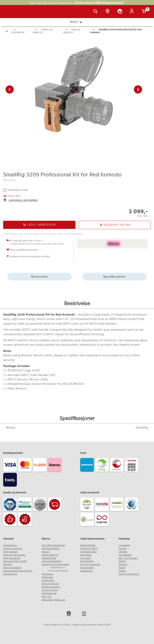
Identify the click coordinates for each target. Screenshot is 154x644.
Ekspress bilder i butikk (15, 561)
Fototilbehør (125, 555)
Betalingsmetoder (51, 587)
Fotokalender (87, 568)
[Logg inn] (133, 12)
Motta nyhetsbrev (12, 568)
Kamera (123, 548)
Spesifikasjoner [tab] (114, 277)
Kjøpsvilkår (47, 577)
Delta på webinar (12, 558)
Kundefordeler (49, 558)
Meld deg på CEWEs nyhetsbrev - (77, 3)
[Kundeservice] (121, 12)
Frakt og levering (50, 584)
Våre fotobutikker (51, 548)
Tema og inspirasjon (129, 574)
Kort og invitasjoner (90, 564)
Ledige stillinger (50, 555)
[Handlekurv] (145, 12)
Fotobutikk (124, 545)
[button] (10, 89)
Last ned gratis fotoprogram (18, 571)
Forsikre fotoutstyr (13, 548)
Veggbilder (86, 555)
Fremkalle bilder (89, 552)
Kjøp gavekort (11, 552)
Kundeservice (10, 545)
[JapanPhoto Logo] (11, 14)
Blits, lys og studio (128, 558)
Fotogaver (86, 558)
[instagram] (85, 614)
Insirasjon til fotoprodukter (55, 564)
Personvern (47, 574)
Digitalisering (10, 574)
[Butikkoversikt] (108, 12)
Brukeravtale (48, 580)
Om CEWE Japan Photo (53, 545)
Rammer (123, 564)
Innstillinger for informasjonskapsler (58, 569)
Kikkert (122, 561)
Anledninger (86, 571)
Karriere (46, 552)
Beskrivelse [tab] (40, 277)
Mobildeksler (87, 561)
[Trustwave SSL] (25, 505)
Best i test (47, 596)
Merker (122, 571)
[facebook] (69, 614)
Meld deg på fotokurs (14, 555)
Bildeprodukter (88, 545)
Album (122, 568)
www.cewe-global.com (54, 600)
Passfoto (8, 564)
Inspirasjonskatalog (52, 561)
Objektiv (123, 552)
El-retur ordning (50, 590)
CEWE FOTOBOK (89, 548)
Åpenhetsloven (49, 593)
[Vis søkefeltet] (96, 12)
